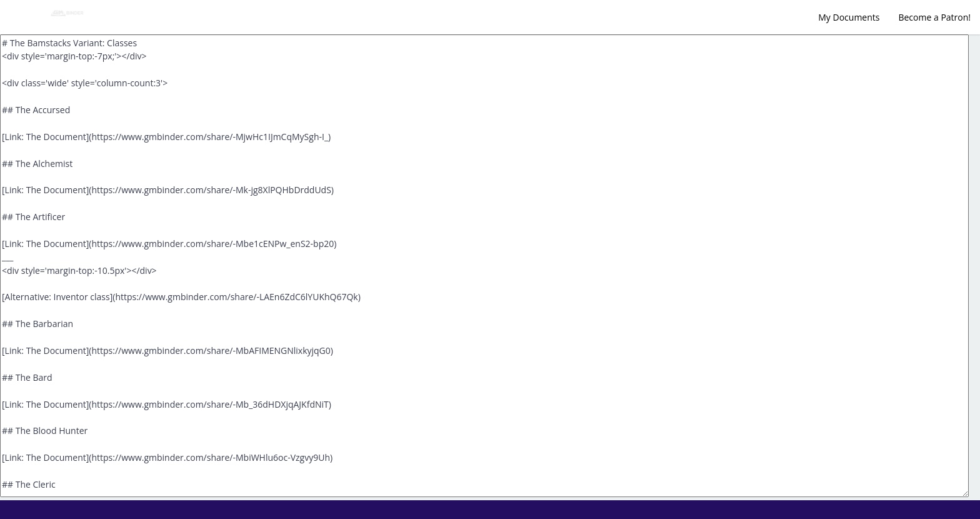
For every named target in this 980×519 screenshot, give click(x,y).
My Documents (849, 17)
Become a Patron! (934, 17)
